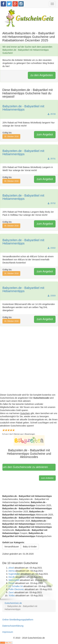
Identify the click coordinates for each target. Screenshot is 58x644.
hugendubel (14, 574)
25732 (52, 203)
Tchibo (12, 596)
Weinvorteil (14, 580)
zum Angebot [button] (45, 134)
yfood (11, 568)
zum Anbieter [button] (47, 478)
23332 (52, 248)
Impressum (8, 632)
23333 (52, 296)
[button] (29, 440)
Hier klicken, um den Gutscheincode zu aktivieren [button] (25, 467)
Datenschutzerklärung (13, 626)
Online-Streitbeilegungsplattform (18, 620)
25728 (52, 114)
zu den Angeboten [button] (42, 75)
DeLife (12, 577)
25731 (52, 159)
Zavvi (11, 592)
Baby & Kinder (30, 547)
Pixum (12, 583)
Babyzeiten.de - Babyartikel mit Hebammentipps (23, 108)
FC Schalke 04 (16, 586)
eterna (12, 571)
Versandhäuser (12, 547)
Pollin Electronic (16, 589)
